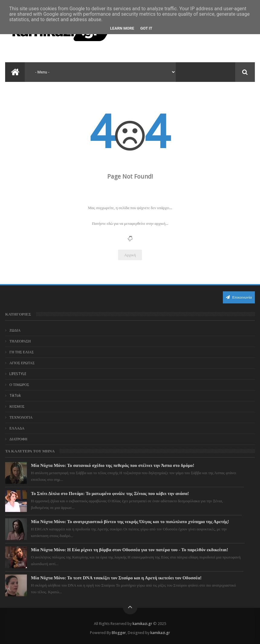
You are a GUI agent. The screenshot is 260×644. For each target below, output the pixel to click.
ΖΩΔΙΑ (15, 330)
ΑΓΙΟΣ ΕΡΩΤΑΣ (22, 363)
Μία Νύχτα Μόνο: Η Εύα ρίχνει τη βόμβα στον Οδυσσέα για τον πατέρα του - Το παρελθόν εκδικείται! (129, 550)
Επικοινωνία (239, 297)
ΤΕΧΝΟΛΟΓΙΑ (21, 417)
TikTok (15, 396)
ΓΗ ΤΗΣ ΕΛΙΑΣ (21, 352)
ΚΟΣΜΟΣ (17, 406)
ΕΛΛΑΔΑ (17, 428)
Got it (146, 28)
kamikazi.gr (142, 624)
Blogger (119, 633)
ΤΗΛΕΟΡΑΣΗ (20, 341)
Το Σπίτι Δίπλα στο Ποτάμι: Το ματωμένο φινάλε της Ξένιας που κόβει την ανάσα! (110, 494)
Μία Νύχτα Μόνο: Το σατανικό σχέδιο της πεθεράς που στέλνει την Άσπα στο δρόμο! (112, 465)
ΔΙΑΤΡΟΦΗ (18, 439)
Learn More (122, 28)
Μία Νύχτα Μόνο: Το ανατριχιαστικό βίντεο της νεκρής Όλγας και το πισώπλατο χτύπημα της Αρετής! (130, 522)
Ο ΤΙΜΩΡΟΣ (19, 385)
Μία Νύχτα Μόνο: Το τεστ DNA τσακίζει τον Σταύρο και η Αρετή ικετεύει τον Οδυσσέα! (116, 578)
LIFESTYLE (18, 374)
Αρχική (130, 255)
